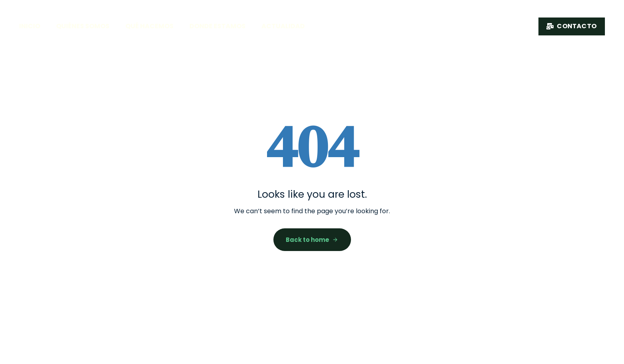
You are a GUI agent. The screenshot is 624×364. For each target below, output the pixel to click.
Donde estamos (217, 26)
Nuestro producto (487, 24)
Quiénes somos (83, 26)
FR (604, 158)
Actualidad (283, 26)
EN (604, 178)
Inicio (30, 26)
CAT (604, 202)
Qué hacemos (149, 26)
